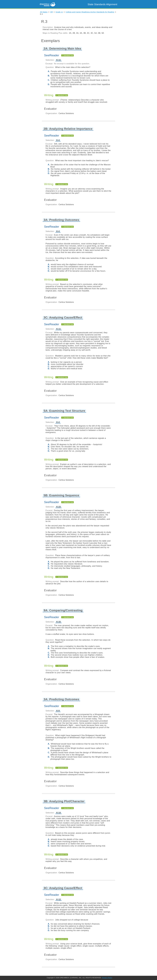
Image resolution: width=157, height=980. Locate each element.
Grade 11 (59, 12)
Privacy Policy (107, 978)
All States (44, 12)
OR (52, 12)
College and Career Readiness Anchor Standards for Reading (90, 12)
